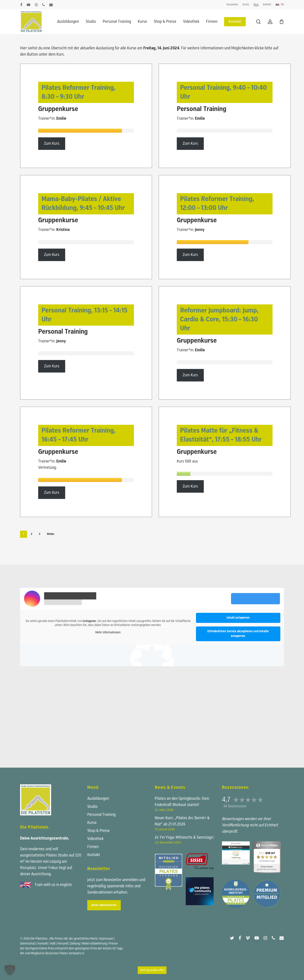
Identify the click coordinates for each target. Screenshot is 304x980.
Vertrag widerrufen (152, 970)
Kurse (92, 823)
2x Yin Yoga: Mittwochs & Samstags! (184, 838)
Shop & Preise (99, 831)
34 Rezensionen (235, 806)
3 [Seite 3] (40, 534)
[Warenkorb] (281, 22)
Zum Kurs (52, 144)
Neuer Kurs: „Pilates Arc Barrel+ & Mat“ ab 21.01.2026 (182, 821)
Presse (113, 944)
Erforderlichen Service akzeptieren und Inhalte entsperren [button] (238, 634)
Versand (63, 944)
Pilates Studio (57, 855)
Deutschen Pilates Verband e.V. (65, 953)
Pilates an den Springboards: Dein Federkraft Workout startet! (182, 802)
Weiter (51, 534)
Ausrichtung (41, 874)
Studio (92, 807)
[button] (10, 970)
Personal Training (101, 815)
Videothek (95, 839)
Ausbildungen (98, 799)
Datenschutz (28, 944)
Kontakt (94, 855)
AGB (53, 944)
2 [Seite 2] (31, 534)
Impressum (106, 939)
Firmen (93, 847)
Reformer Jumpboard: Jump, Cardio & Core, (219, 320)
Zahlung (75, 944)
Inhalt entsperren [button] (238, 618)
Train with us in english (53, 885)
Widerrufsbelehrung (94, 944)
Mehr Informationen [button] (108, 632)
